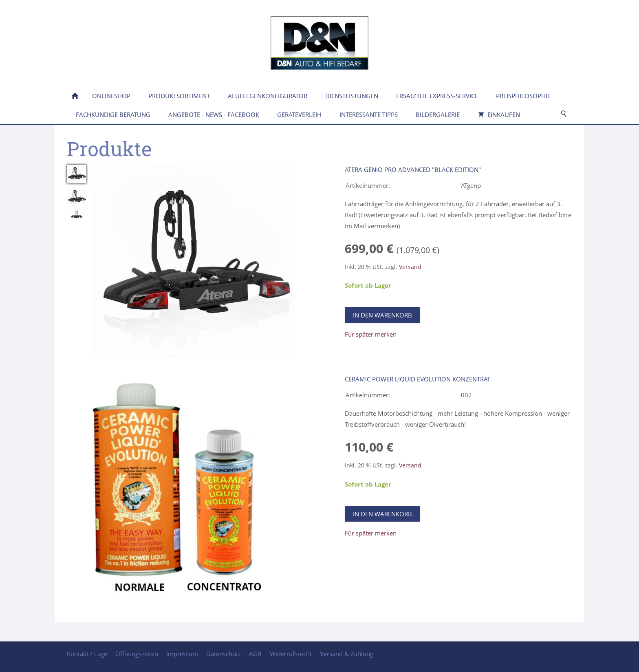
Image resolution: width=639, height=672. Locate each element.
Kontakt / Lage (87, 654)
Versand (410, 267)
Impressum (182, 654)
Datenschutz (224, 654)
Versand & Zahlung (347, 654)
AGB (255, 654)
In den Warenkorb (382, 315)
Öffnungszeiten (137, 654)
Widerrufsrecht (291, 654)
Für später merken (371, 334)
